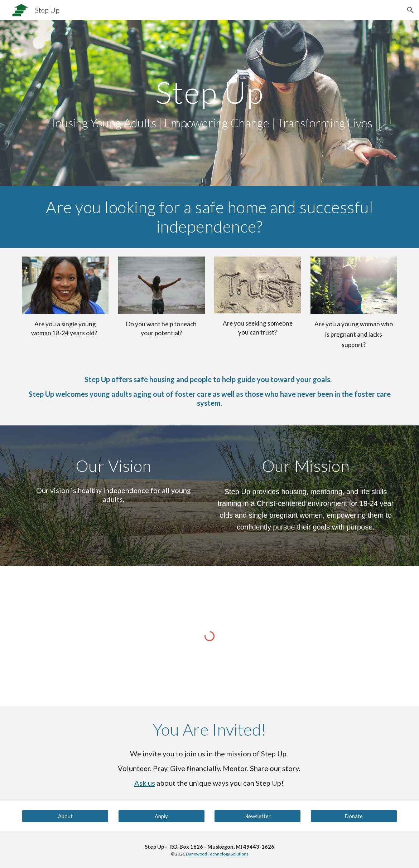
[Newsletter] (257, 816)
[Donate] (354, 816)
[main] (209, 103)
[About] (65, 816)
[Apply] (162, 816)
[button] (410, 10)
